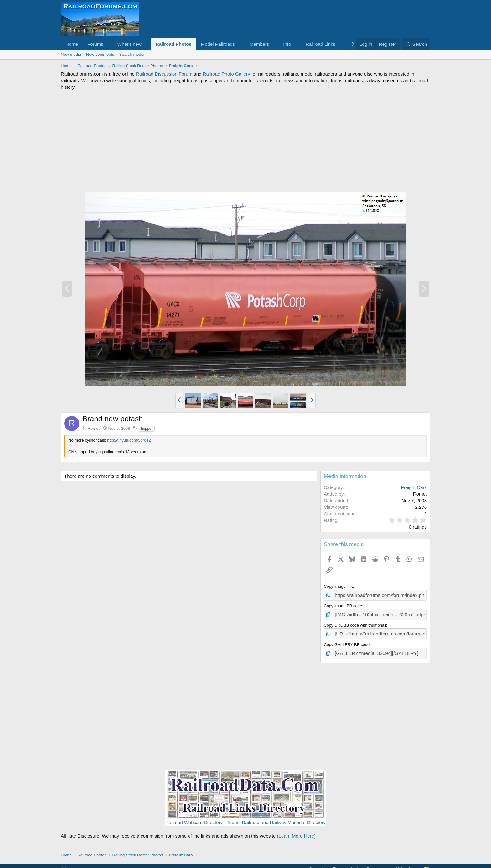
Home (72, 44)
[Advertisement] (246, 141)
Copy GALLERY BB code (347, 642)
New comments (100, 54)
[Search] (416, 44)
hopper (147, 429)
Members (259, 44)
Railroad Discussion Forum (164, 74)
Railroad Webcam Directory (194, 818)
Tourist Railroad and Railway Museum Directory (276, 818)
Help (400, 864)
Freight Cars (414, 487)
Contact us (319, 864)
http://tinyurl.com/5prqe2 (129, 440)
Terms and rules (348, 864)
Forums (95, 44)
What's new (129, 44)
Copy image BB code (343, 605)
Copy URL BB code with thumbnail (355, 623)
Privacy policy (379, 864)
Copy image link (338, 586)
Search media (132, 54)
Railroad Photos (174, 44)
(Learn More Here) (296, 831)
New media (71, 54)
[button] (108, 44)
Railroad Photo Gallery (227, 74)
